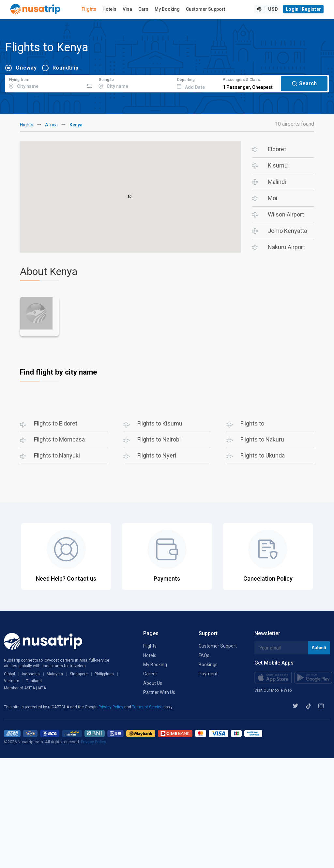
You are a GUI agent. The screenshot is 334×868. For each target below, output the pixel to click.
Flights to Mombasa (59, 439)
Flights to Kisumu (160, 423)
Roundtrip (66, 68)
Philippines (104, 674)
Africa (51, 125)
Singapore (79, 674)
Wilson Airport (286, 214)
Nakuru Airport (286, 247)
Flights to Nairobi (159, 439)
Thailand (34, 681)
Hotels (109, 9)
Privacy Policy (111, 707)
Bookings (208, 665)
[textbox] (45, 83)
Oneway (26, 68)
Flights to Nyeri (157, 455)
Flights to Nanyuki (57, 455)
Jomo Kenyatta (287, 231)
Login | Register (303, 9)
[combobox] (45, 83)
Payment (208, 674)
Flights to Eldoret (56, 423)
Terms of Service (148, 707)
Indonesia (31, 674)
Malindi (277, 182)
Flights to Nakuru (262, 439)
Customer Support (205, 9)
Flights (89, 9)
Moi (273, 198)
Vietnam (12, 681)
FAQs (204, 655)
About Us (153, 683)
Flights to (252, 423)
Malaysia (55, 674)
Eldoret (277, 149)
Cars (143, 9)
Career (150, 674)
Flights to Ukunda (263, 455)
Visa (127, 9)
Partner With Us (159, 692)
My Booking (167, 9)
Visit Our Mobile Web (273, 690)
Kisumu (278, 165)
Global (9, 674)
